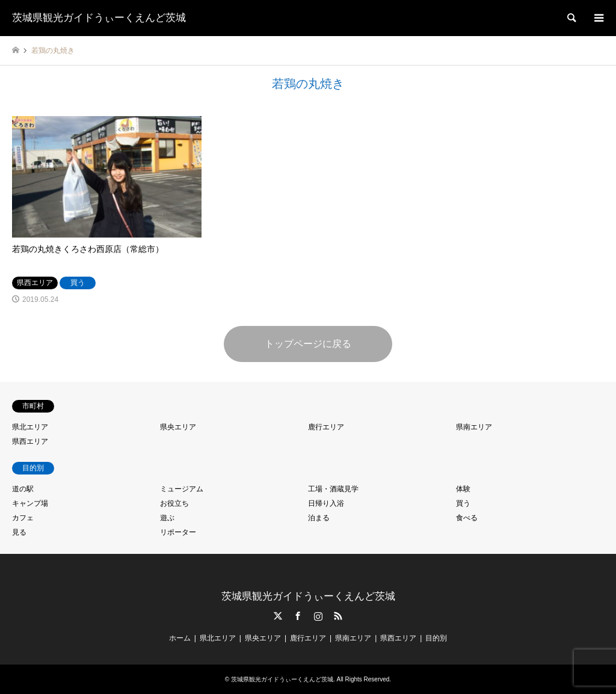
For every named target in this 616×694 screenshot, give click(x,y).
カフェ (23, 518)
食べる (467, 518)
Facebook (298, 616)
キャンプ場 (30, 503)
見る (19, 532)
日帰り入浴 (326, 503)
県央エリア (178, 427)
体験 (463, 489)
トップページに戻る (308, 344)
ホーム (180, 638)
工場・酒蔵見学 (333, 489)
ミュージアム (182, 489)
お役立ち (174, 503)
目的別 (436, 638)
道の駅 (23, 489)
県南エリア (474, 427)
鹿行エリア (326, 427)
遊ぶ (167, 518)
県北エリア (30, 427)
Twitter (278, 616)
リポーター (178, 532)
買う (463, 503)
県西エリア (30, 441)
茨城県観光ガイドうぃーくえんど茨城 (308, 596)
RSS (338, 616)
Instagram (318, 616)
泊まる (319, 518)
